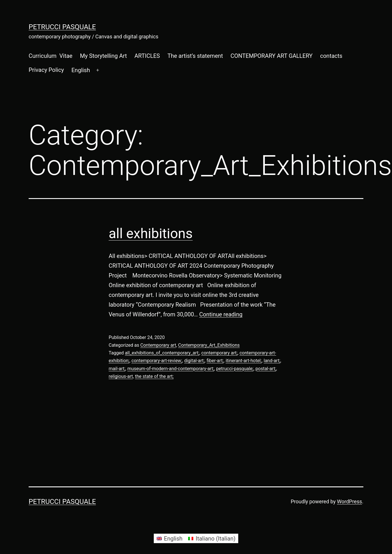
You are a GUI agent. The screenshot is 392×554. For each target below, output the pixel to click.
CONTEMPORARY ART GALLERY (272, 56)
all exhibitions (151, 233)
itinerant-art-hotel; (244, 361)
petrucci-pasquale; (235, 369)
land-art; (272, 361)
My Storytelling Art (103, 56)
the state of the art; (154, 376)
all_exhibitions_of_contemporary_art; (162, 353)
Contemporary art (158, 345)
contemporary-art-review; (157, 361)
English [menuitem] (173, 539)
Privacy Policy (46, 70)
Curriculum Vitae (51, 56)
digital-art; (194, 361)
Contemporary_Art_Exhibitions (209, 345)
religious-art (121, 376)
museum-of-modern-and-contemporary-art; (171, 369)
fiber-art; (215, 361)
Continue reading (221, 314)
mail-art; (117, 369)
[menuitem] (81, 70)
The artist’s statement (195, 56)
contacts (331, 56)
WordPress (349, 501)
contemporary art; (219, 353)
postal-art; (266, 369)
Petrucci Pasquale (62, 27)
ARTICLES (147, 56)
